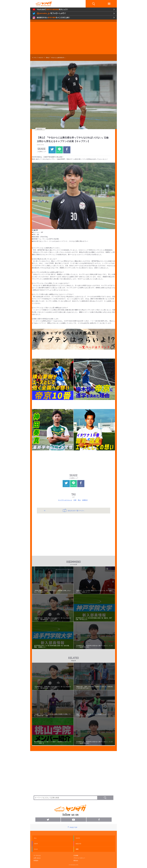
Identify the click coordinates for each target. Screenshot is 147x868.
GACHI (78, 838)
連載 (77, 849)
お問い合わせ (37, 858)
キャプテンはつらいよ (65, 500)
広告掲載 (76, 855)
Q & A (36, 849)
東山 (79, 500)
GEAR (36, 844)
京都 (75, 500)
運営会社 (76, 861)
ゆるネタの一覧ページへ (74, 510)
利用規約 (36, 861)
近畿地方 (85, 500)
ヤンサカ (34, 58)
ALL (35, 838)
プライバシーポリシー (79, 858)
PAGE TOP (73, 827)
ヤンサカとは (37, 855)
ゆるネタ (41, 58)
